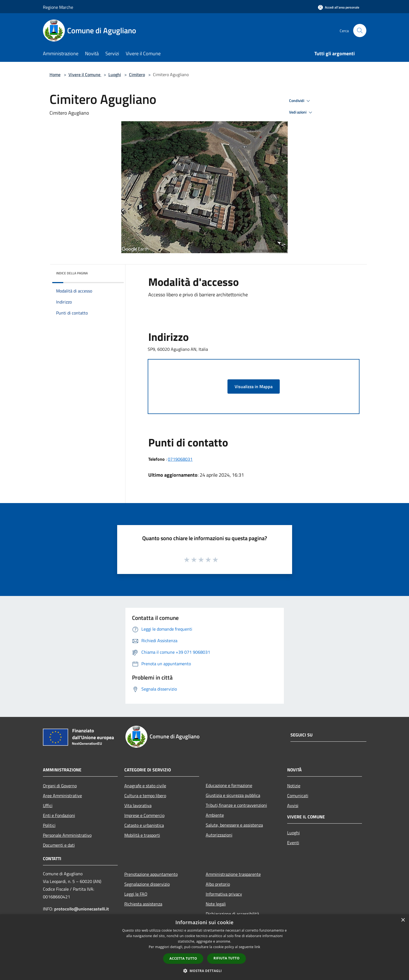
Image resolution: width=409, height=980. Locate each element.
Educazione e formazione (229, 785)
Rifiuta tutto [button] (227, 958)
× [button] (403, 920)
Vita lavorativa (138, 805)
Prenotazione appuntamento (151, 874)
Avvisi (293, 805)
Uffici (48, 805)
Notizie (294, 786)
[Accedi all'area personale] (339, 7)
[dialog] (205, 947)
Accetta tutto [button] (183, 958)
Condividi (300, 101)
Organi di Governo (60, 786)
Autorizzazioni (219, 835)
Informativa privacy (224, 894)
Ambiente (215, 815)
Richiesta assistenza (143, 904)
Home (55, 74)
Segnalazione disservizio (147, 884)
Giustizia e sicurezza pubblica (233, 795)
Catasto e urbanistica (144, 825)
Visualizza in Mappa (254, 387)
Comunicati (298, 796)
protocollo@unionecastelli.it (82, 909)
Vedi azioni (301, 112)
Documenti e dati (59, 845)
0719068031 (180, 459)
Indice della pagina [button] (72, 273)
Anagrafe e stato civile (145, 786)
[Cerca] (360, 31)
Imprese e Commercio (144, 815)
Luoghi (115, 74)
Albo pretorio (218, 884)
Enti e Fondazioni (59, 815)
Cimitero (137, 74)
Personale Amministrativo (67, 835)
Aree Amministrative (62, 796)
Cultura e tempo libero (145, 796)
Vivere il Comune (85, 74)
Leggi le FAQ (136, 894)
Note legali (216, 904)
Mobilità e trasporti (142, 835)
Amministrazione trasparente (233, 874)
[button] (205, 971)
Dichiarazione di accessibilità (232, 914)
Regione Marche (58, 7)
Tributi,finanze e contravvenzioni (236, 805)
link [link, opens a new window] (257, 947)
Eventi (293, 843)
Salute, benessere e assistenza (234, 825)
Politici (49, 825)
